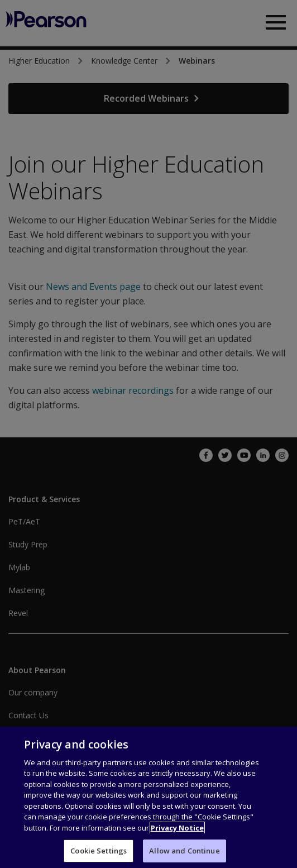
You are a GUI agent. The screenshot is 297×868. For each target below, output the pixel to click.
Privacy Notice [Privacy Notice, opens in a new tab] (177, 849)
